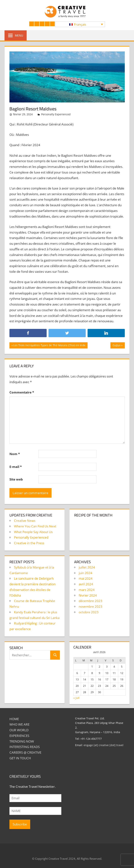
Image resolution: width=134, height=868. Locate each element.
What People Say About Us (33, 532)
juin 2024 (85, 573)
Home (14, 719)
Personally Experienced (56, 114)
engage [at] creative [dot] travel (104, 745)
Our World (19, 730)
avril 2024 (86, 584)
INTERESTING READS (25, 747)
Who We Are (19, 724)
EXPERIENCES (19, 736)
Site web (16, 479)
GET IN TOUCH (20, 758)
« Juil (76, 698)
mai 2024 (86, 578)
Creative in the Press (29, 543)
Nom (15, 454)
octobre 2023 (89, 612)
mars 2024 (87, 590)
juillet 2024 (87, 567)
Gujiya (118, 346)
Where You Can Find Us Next (35, 526)
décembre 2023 (90, 601)
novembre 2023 (90, 606)
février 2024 (88, 595)
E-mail (16, 467)
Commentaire (22, 392)
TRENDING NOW (22, 741)
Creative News (25, 521)
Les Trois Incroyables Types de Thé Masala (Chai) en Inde (49, 346)
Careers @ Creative (25, 752)
